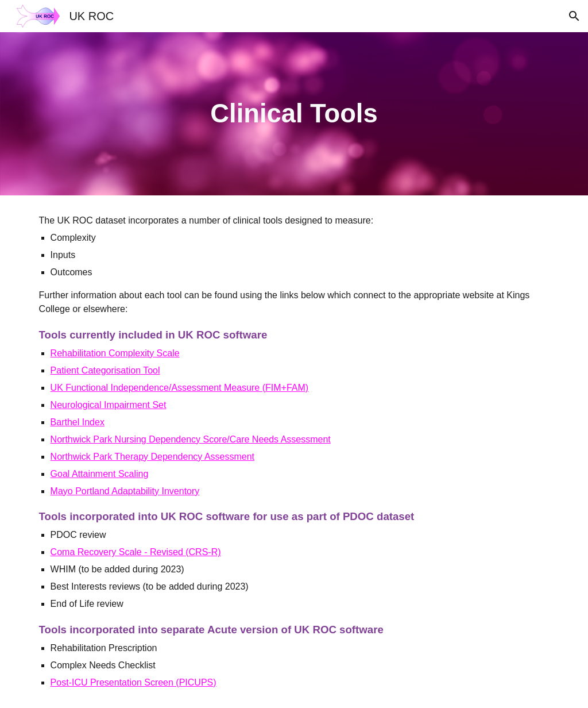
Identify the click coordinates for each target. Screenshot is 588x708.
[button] (574, 16)
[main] (294, 114)
